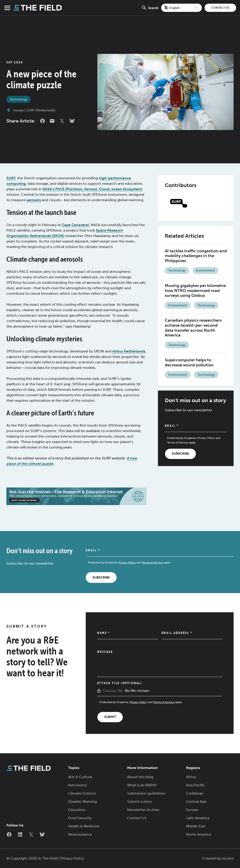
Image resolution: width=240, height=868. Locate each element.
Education (77, 810)
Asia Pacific (195, 785)
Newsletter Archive (143, 810)
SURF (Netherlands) (41, 110)
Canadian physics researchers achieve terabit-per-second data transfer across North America (193, 328)
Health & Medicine (84, 826)
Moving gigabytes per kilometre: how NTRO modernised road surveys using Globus (196, 291)
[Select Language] (181, 8)
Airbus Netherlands (129, 351)
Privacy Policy (206, 438)
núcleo (228, 858)
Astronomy (77, 785)
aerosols (34, 200)
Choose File (113, 691)
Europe (19, 110)
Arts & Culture (80, 777)
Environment (205, 270)
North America (199, 834)
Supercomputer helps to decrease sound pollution (189, 362)
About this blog (140, 777)
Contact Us (220, 8)
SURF (11, 178)
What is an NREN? (142, 785)
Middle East (196, 826)
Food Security (80, 818)
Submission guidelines (146, 793)
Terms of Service (178, 443)
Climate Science (82, 793)
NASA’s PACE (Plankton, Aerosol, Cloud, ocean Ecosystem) (92, 189)
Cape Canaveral (75, 225)
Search (150, 10)
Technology (19, 99)
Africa (191, 777)
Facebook (43, 121)
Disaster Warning (82, 802)
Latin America (198, 818)
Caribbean (195, 793)
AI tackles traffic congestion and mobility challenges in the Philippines (196, 256)
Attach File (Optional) (120, 683)
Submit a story (139, 802)
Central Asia (196, 802)
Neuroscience (80, 834)
